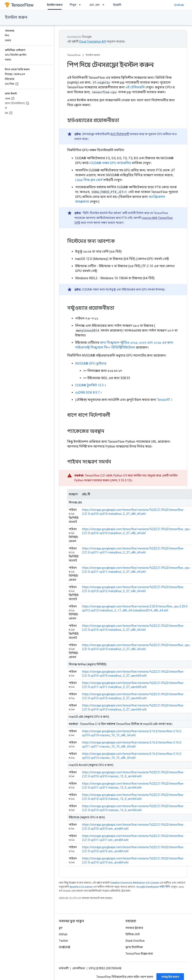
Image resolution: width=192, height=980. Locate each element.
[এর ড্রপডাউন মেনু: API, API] (105, 5)
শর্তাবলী (64, 968)
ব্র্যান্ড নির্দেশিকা (134, 947)
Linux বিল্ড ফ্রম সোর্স (89, 180)
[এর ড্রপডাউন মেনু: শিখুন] (81, 5)
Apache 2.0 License (81, 887)
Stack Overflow (135, 941)
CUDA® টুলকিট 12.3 (89, 385)
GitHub (179, 5)
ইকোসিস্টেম (120, 5)
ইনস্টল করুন (16, 17)
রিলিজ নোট (133, 934)
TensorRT (164, 400)
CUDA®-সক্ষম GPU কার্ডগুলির (111, 163)
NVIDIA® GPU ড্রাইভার (91, 363)
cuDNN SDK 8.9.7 (87, 392)
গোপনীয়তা (79, 968)
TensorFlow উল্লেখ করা (139, 954)
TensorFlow (74, 55)
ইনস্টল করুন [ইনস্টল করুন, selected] (55, 5)
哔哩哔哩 (65, 947)
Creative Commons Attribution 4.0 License (135, 883)
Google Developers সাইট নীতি (153, 887)
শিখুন (73, 5)
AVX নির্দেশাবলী (120, 134)
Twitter (64, 941)
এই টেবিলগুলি (135, 87)
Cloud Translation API (93, 41)
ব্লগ (61, 928)
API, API (95, 5)
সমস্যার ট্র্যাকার (134, 928)
